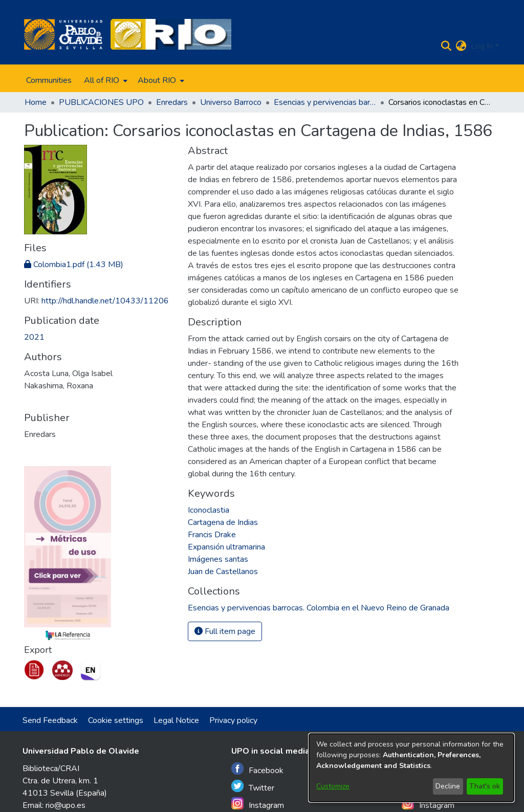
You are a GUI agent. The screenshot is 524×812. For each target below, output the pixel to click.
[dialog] (411, 768)
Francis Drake (212, 535)
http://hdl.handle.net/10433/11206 (105, 301)
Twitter (253, 787)
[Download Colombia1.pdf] (74, 265)
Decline (448, 786)
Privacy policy (233, 720)
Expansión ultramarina (226, 547)
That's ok (485, 786)
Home (36, 102)
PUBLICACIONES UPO (101, 102)
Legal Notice (176, 720)
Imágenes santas (218, 559)
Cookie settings (116, 720)
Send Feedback (50, 720)
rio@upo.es (65, 805)
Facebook (257, 769)
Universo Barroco (231, 102)
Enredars (172, 102)
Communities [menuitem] (49, 80)
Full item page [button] (225, 631)
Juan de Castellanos (223, 572)
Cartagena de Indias (223, 522)
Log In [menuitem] (482, 46)
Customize (333, 786)
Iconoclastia (209, 510)
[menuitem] (105, 80)
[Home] (63, 34)
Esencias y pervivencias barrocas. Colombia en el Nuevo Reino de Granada (325, 102)
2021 (34, 337)
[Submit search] (446, 46)
